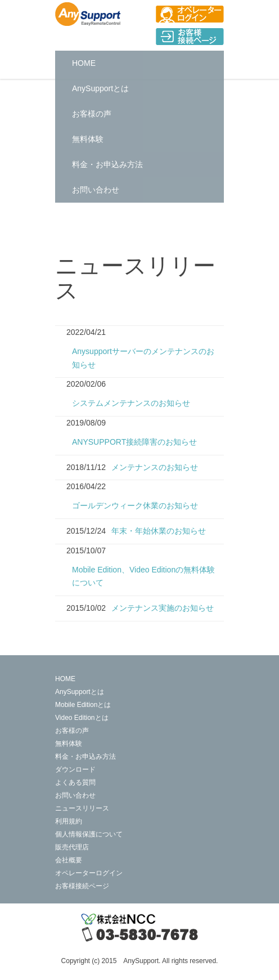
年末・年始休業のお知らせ (159, 531)
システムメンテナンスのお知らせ (131, 403)
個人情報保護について (89, 834)
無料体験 (88, 139)
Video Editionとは (82, 718)
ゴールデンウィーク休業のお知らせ (135, 505)
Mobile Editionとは (83, 705)
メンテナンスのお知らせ (155, 467)
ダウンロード (75, 769)
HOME (84, 63)
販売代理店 (72, 847)
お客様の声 (92, 114)
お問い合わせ (96, 190)
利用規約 (69, 821)
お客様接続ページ (82, 886)
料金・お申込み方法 (107, 164)
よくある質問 (75, 782)
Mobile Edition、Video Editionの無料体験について (143, 576)
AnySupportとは (100, 88)
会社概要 (69, 860)
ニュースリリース (82, 808)
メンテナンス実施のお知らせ (163, 608)
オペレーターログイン (89, 873)
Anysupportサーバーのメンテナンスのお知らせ (143, 358)
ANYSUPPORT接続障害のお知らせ (134, 442)
